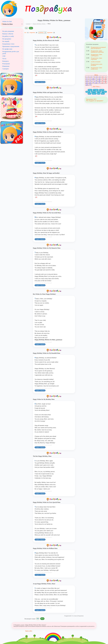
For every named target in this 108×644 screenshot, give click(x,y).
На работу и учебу (8, 36)
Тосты (4, 59)
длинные (42, 33)
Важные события (8, 34)
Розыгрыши (6, 64)
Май (99, 94)
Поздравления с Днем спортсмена (96, 59)
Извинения (6, 66)
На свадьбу (6, 41)
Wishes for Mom (8, 24)
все (27, 33)
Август (90, 90)
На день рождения (8, 31)
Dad (26, 28)
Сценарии (5, 69)
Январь (99, 92)
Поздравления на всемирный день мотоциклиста (98, 48)
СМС (4, 56)
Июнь (96, 75)
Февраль (104, 92)
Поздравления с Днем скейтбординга (96, 55)
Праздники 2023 (91, 99)
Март (90, 94)
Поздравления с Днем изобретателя (96, 68)
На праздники (7, 39)
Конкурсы (6, 61)
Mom (31, 28)
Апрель (94, 94)
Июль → (99, 86)
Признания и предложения (11, 46)
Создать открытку (40, 82)
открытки (33, 33)
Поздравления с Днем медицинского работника (97, 51)
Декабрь (93, 92)
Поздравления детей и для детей (11, 52)
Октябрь (102, 90)
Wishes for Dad (7, 21)
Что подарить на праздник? (95, 101)
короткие (51, 33)
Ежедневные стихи (8, 44)
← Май (93, 86)
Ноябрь (88, 92)
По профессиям (7, 49)
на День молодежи (96, 62)
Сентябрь (96, 90)
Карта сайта (29, 631)
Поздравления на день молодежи (96, 65)
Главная (28, 24)
